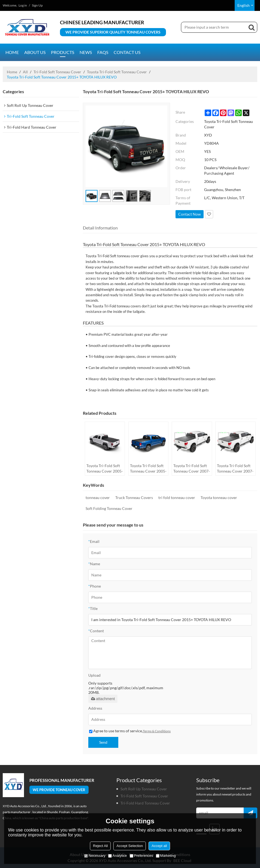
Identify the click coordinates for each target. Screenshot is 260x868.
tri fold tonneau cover (177, 497)
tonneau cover (98, 497)
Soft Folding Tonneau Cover (109, 508)
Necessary (95, 856)
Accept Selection (130, 846)
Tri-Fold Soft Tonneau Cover (57, 72)
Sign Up (37, 5)
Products (63, 52)
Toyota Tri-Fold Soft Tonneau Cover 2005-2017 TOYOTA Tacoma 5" (148, 469)
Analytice (118, 856)
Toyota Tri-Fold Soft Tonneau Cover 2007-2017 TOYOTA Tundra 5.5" (235, 469)
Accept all (159, 846)
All (25, 72)
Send (103, 742)
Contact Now (190, 214)
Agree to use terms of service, (130, 731)
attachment (103, 699)
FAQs (103, 52)
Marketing (166, 856)
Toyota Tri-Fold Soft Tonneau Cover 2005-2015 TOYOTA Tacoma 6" (105, 469)
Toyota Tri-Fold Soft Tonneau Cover (117, 72)
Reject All (100, 846)
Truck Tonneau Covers (134, 497)
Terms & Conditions (157, 731)
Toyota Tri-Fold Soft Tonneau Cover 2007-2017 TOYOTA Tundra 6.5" (192, 469)
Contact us (127, 52)
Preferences (141, 856)
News (86, 52)
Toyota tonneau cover (219, 497)
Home (12, 52)
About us (35, 52)
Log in (23, 5)
